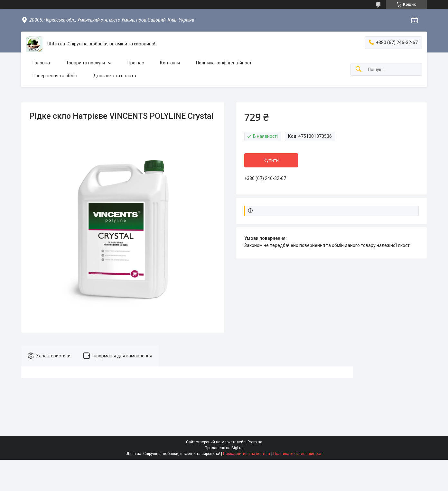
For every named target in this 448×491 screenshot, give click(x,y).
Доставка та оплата (115, 76)
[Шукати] (359, 69)
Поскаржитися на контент (247, 454)
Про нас (136, 63)
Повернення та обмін (55, 76)
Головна (41, 63)
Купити (271, 160)
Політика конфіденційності (224, 63)
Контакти (170, 63)
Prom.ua (255, 442)
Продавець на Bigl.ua (224, 448)
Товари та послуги (85, 63)
